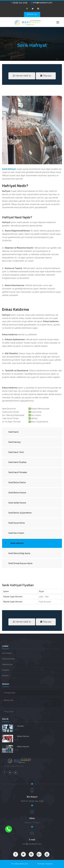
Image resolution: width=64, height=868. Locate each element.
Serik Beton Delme (17, 482)
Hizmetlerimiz (9, 659)
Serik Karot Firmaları (18, 472)
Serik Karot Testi (16, 452)
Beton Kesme (23, 747)
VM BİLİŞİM (33, 864)
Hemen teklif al (22, 76)
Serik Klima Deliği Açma (19, 553)
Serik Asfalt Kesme (17, 503)
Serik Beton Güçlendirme (20, 513)
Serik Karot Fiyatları (17, 462)
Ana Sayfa (7, 653)
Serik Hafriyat (17, 543)
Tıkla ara (46, 76)
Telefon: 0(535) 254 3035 (32, 801)
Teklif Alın (32, 14)
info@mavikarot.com (41, 3)
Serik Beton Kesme (17, 493)
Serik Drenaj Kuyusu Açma (20, 563)
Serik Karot (13, 432)
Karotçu (21, 726)
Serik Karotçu (15, 442)
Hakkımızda (7, 664)
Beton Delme (23, 736)
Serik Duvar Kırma (17, 523)
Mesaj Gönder (9, 712)
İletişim (5, 676)
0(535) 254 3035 (19, 3)
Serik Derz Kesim (16, 533)
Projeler (6, 670)
